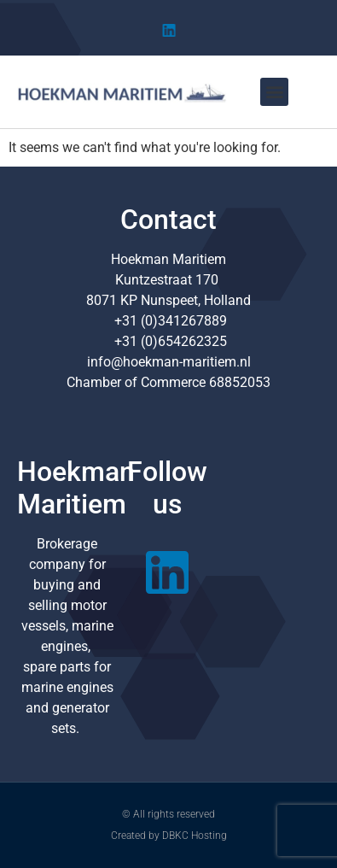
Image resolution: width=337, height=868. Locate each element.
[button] (274, 92)
